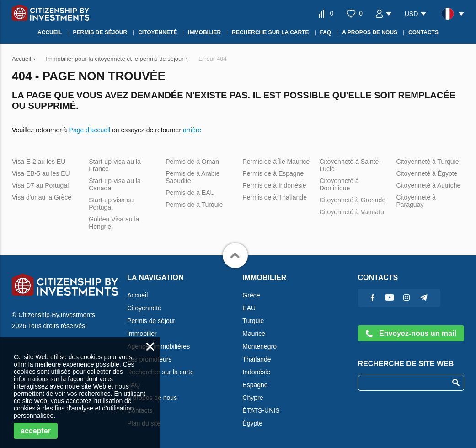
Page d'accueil (90, 130)
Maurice (254, 334)
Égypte (252, 423)
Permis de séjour (151, 321)
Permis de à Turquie (194, 205)
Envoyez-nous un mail (411, 333)
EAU (249, 308)
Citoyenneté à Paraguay (416, 201)
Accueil (137, 295)
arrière (192, 130)
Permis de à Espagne (273, 173)
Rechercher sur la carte (160, 372)
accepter (36, 431)
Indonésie (256, 372)
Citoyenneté (144, 308)
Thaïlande (257, 359)
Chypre (253, 398)
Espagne (255, 385)
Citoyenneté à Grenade (352, 200)
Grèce (251, 295)
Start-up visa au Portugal (111, 204)
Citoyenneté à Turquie (428, 162)
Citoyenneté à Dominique (339, 184)
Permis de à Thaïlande (275, 197)
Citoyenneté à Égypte (427, 173)
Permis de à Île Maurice (276, 162)
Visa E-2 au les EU (39, 162)
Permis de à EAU (190, 193)
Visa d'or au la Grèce (42, 197)
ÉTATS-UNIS (261, 410)
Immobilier (142, 334)
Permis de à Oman (192, 162)
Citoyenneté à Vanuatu (351, 212)
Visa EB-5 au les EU (41, 173)
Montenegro (259, 346)
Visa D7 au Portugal (40, 185)
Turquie (253, 321)
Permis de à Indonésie (274, 185)
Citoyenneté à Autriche (429, 185)
